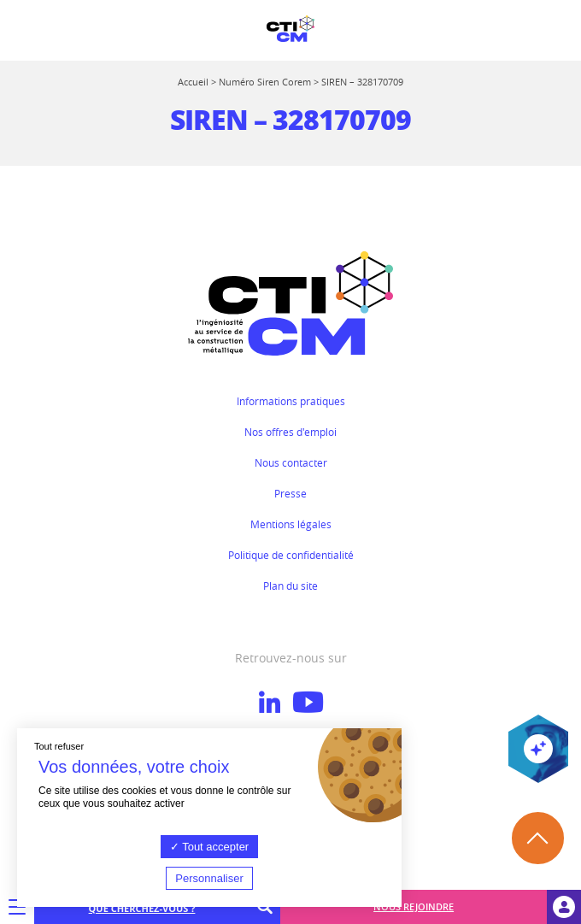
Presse (290, 493)
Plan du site (290, 586)
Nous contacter (291, 462)
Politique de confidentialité (291, 555)
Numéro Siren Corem (265, 82)
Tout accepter (209, 847)
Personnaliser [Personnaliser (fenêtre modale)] (209, 878)
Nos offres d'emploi (290, 432)
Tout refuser (59, 746)
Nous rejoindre (414, 906)
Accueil (193, 82)
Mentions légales (291, 524)
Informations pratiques (291, 401)
